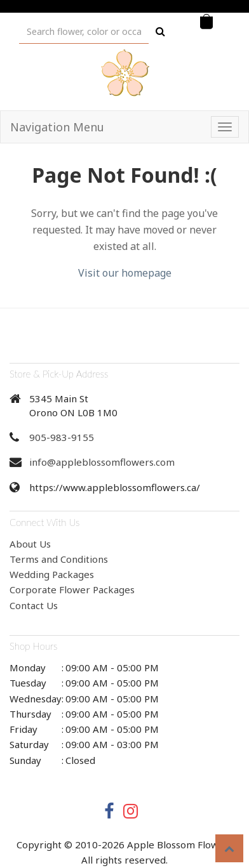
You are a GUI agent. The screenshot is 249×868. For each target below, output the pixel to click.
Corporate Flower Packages (72, 589)
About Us (30, 544)
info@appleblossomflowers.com (102, 462)
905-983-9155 (62, 437)
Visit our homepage (125, 273)
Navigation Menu (57, 127)
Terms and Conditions (59, 559)
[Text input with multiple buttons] (84, 31)
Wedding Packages (52, 574)
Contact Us (34, 605)
